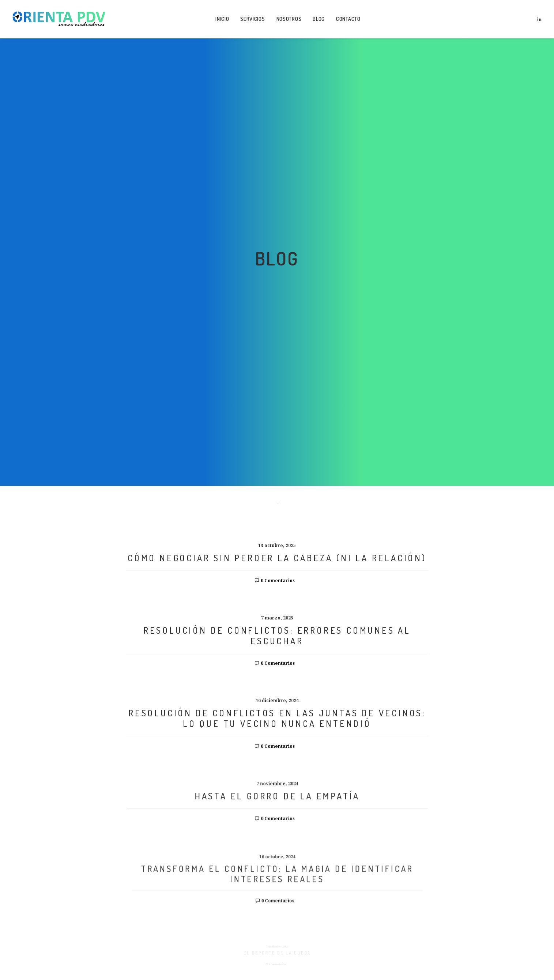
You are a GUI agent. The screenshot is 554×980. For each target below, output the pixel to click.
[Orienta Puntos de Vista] (59, 19)
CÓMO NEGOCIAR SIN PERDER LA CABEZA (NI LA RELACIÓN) (277, 208)
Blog (319, 19)
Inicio (222, 19)
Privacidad (349, 924)
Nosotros (289, 19)
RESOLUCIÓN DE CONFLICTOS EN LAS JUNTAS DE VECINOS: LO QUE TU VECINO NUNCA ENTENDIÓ (277, 369)
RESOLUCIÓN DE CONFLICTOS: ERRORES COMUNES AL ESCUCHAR (277, 285)
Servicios (252, 19)
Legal (292, 924)
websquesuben (290, 937)
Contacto (348, 19)
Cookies (317, 924)
